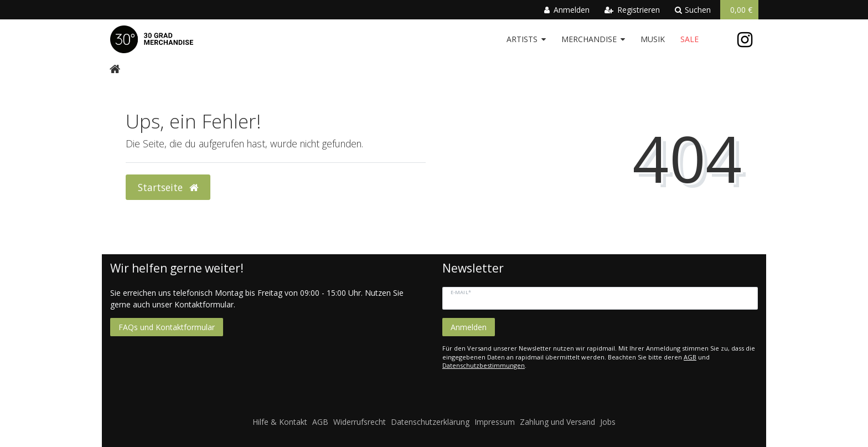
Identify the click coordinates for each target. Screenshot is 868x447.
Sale (689, 39)
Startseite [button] (168, 187)
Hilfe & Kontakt (280, 422)
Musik (653, 39)
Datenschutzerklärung (430, 422)
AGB (690, 357)
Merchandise (589, 39)
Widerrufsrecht (360, 422)
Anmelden (469, 327)
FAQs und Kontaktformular (167, 327)
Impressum (495, 422)
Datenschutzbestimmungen (484, 365)
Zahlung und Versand (557, 422)
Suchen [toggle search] (693, 10)
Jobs (608, 422)
